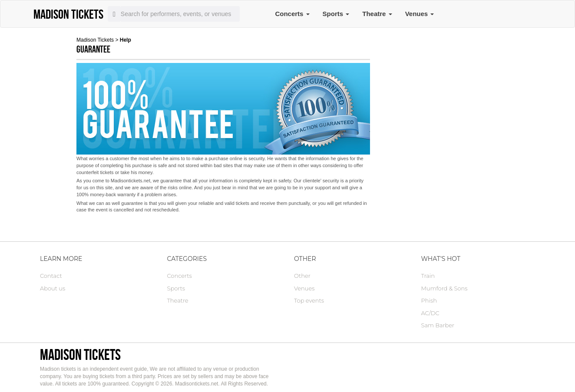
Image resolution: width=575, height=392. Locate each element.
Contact (51, 276)
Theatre (377, 14)
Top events (309, 300)
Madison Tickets (95, 40)
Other (302, 276)
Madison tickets (80, 354)
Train (428, 276)
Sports (336, 14)
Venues (420, 14)
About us (53, 288)
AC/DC (430, 313)
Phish (429, 300)
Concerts (292, 14)
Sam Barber (438, 325)
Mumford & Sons (444, 288)
